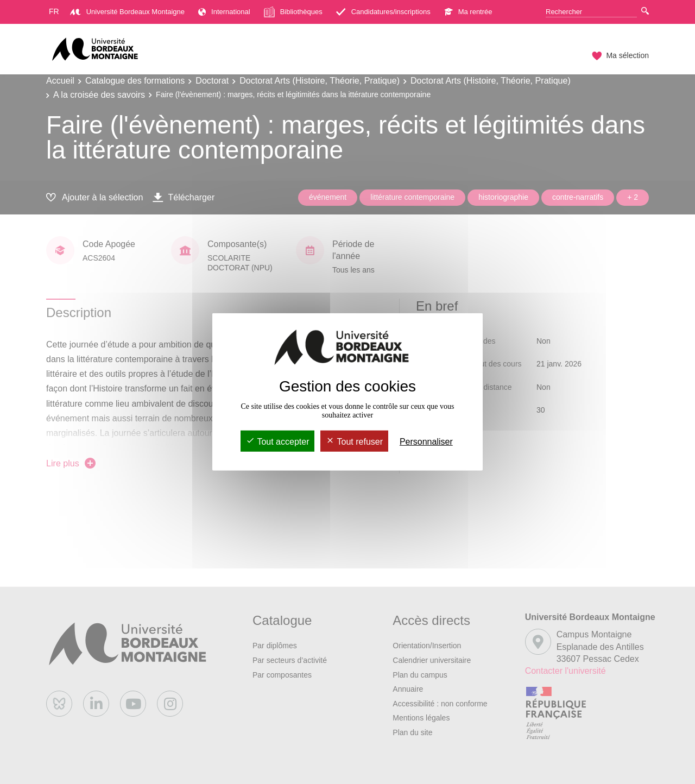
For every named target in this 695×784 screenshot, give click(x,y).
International (224, 12)
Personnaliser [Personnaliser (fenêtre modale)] (426, 442)
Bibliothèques (293, 12)
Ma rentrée (468, 12)
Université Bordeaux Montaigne (127, 12)
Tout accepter (277, 442)
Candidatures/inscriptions (383, 12)
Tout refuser (354, 442)
